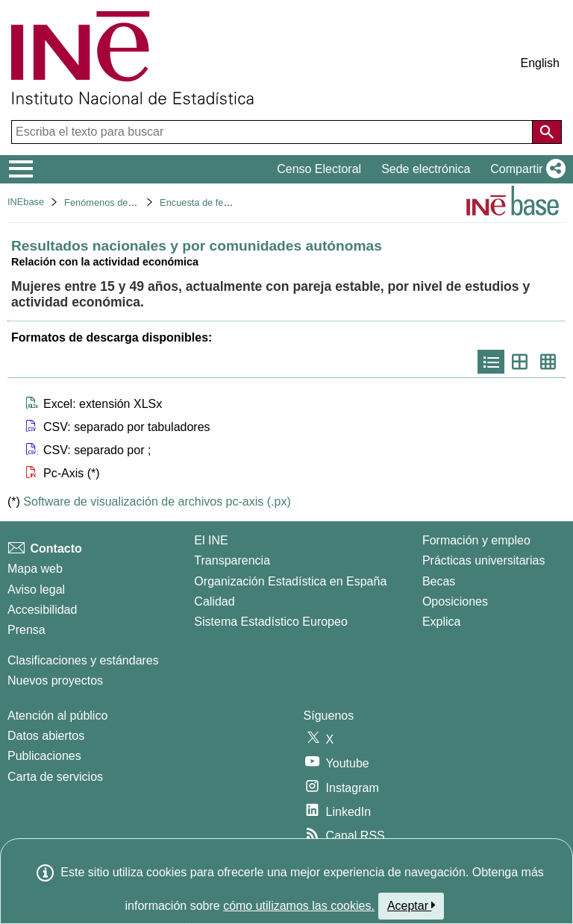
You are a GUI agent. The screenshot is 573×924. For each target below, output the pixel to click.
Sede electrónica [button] (426, 169)
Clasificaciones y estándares (83, 660)
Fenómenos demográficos (119, 202)
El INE (211, 540)
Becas (439, 581)
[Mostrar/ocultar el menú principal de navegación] (21, 169)
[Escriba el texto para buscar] (273, 132)
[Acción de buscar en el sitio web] (547, 132)
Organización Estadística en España (290, 581)
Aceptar (411, 905)
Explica (442, 622)
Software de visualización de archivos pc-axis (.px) (157, 502)
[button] (525, 169)
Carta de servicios (55, 777)
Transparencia (232, 560)
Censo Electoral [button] (319, 169)
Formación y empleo (476, 540)
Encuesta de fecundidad (211, 202)
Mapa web (35, 569)
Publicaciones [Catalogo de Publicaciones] (44, 756)
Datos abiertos (46, 736)
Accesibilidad (42, 610)
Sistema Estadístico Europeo (270, 622)
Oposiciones (455, 601)
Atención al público (57, 716)
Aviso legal (36, 590)
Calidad (214, 601)
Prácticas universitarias (484, 560)
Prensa (26, 630)
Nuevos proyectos (55, 681)
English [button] (540, 63)
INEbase (26, 202)
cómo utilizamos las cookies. (299, 906)
